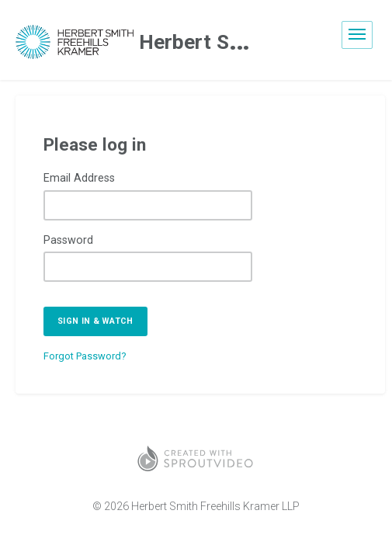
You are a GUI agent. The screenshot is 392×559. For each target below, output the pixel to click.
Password (68, 240)
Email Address (79, 178)
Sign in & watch (95, 321)
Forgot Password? (85, 356)
